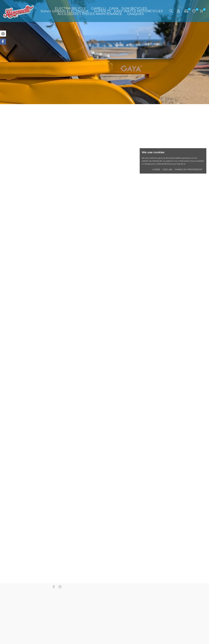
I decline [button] (167, 170)
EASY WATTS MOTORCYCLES (138, 11)
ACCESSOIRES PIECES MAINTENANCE (91, 14)
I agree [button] (156, 170)
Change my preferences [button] (188, 170)
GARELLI (99, 8)
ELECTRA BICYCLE (72, 8)
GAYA (114, 8)
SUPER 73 (102, 11)
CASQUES (137, 14)
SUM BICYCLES (134, 8)
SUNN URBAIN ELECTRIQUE (66, 11)
